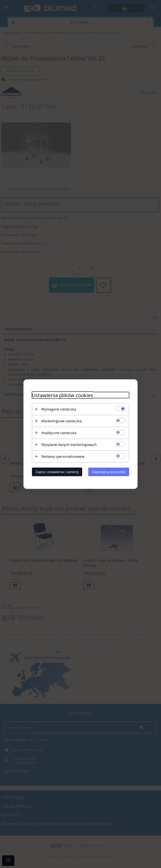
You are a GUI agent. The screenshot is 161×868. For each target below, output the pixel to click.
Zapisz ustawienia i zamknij (57, 472)
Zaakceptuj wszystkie (109, 472)
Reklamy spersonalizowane (63, 456)
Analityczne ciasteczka (59, 433)
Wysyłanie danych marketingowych (69, 444)
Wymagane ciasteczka (59, 409)
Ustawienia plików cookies (62, 395)
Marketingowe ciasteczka (61, 421)
